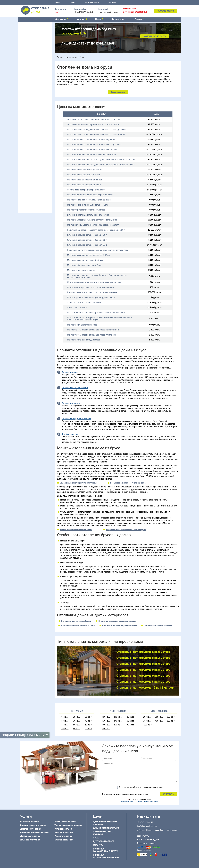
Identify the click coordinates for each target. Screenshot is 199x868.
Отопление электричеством (75, 388)
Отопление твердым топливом (76, 419)
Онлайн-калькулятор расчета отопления (78, 483)
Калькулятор (118, 19)
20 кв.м (77, 717)
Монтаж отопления (64, 840)
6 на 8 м (23, 159)
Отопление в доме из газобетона (76, 621)
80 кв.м (77, 729)
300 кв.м (171, 717)
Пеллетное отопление (29, 43)
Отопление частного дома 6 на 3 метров (143, 658)
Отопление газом (70, 372)
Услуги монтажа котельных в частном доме (126, 530)
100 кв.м (106, 717)
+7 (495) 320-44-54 (83, 12)
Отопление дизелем (71, 403)
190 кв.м (106, 729)
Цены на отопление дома (30, 70)
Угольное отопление (28, 40)
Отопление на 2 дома (29, 96)
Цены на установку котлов (106, 828)
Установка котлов (27, 61)
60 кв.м (88, 725)
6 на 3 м (34, 156)
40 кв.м (88, 721)
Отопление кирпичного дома (32, 186)
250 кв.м (159, 717)
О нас (73, 2)
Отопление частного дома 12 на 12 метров (145, 688)
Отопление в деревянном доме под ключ (117, 621)
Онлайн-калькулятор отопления (103, 833)
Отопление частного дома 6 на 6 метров (143, 664)
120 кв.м (130, 717)
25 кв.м (88, 717)
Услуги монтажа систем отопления (76, 530)
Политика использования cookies (106, 856)
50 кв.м (77, 725)
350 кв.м (147, 721)
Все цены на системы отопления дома (128, 483)
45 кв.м (65, 725)
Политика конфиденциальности (105, 850)
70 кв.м (65, 729)
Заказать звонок (166, 11)
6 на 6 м (45, 156)
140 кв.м (118, 721)
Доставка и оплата (92, 2)
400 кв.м (159, 721)
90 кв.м (88, 729)
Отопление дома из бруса (30, 170)
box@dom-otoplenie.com (108, 12)
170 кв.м (118, 725)
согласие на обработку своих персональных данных (140, 801)
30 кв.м (65, 721)
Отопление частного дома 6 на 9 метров (143, 676)
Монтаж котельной (28, 57)
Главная (58, 2)
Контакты (112, 2)
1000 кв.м (147, 725)
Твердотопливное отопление (32, 47)
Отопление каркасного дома (32, 180)
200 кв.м (147, 717)
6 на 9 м (34, 159)
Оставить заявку (118, 92)
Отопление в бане (27, 93)
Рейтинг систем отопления (35, 78)
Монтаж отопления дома (30, 64)
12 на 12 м (24, 163)
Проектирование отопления (31, 86)
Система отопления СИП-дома (158, 626)
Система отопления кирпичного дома (119, 626)
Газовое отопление (28, 24)
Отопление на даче (28, 90)
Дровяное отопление (28, 37)
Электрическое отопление (31, 27)
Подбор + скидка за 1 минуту (25, 735)
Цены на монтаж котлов (30, 74)
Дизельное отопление (29, 31)
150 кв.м (130, 721)
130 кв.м (106, 721)
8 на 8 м (45, 159)
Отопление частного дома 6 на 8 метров (143, 670)
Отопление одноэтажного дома (33, 99)
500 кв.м (171, 721)
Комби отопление (70, 434)
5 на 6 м (23, 156)
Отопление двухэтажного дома (33, 103)
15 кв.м (65, 717)
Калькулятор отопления (30, 81)
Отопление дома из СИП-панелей (34, 183)
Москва (58, 12)
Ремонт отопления (63, 836)
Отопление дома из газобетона (33, 173)
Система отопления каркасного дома (78, 626)
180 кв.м (130, 725)
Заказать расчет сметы (155, 36)
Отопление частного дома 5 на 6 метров (143, 652)
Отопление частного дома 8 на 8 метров (143, 682)
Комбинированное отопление (32, 34)
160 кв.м (106, 725)
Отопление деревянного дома (32, 177)
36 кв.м (77, 721)
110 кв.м (118, 717)
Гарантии (98, 845)
